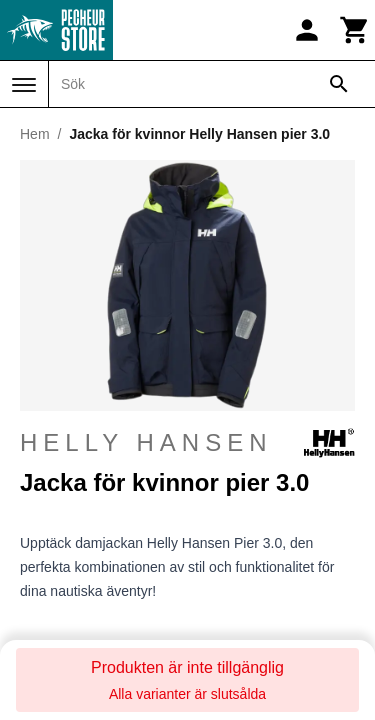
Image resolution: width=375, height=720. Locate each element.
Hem (35, 134)
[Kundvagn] (355, 30)
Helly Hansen (187, 443)
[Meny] (24, 85)
